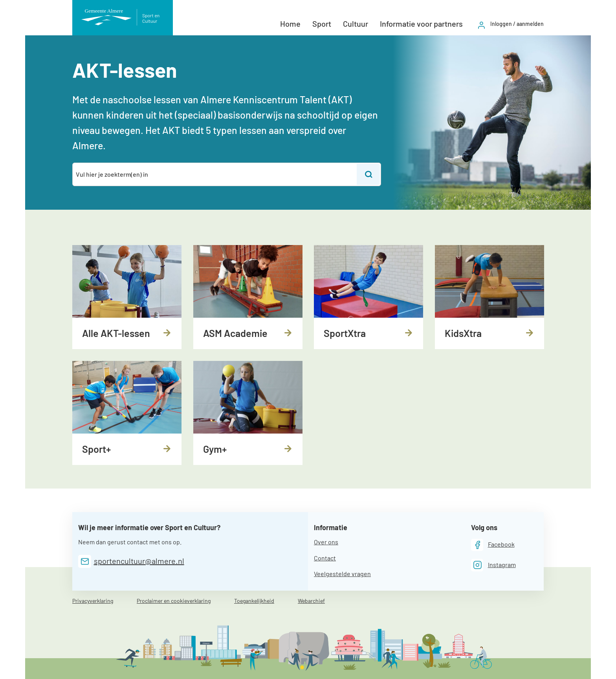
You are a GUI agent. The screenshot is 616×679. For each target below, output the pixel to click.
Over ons (326, 542)
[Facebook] (493, 545)
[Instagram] (493, 565)
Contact (325, 558)
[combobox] (215, 174)
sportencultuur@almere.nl (139, 561)
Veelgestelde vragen (342, 574)
